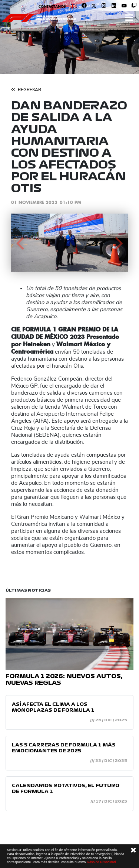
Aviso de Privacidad (101, 862)
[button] (20, 243)
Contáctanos (52, 6)
